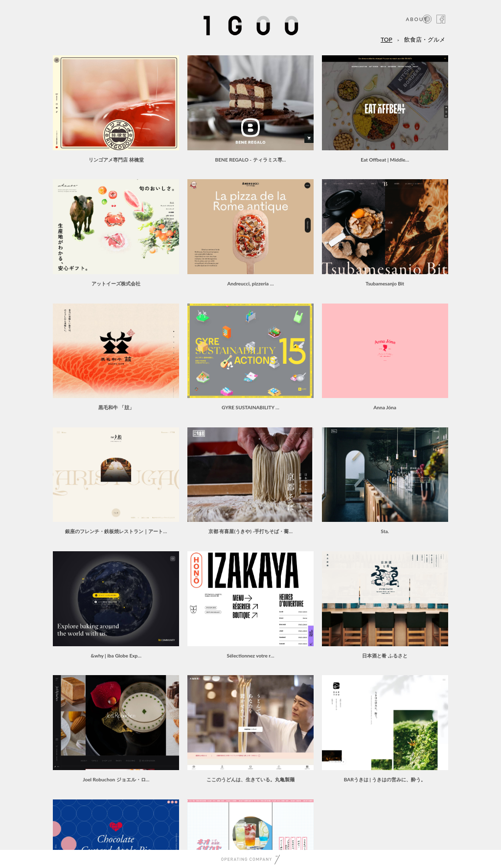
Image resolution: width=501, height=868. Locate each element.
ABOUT (417, 19)
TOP (387, 39)
